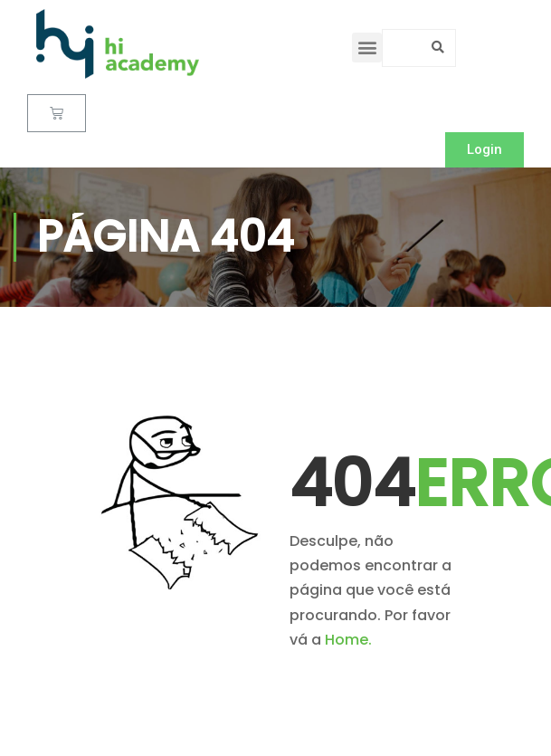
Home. (348, 640)
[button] (367, 48)
